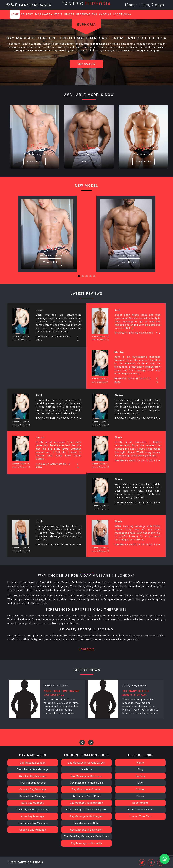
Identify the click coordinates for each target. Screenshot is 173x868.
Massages (44, 14)
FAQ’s (58, 14)
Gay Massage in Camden (87, 790)
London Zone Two (140, 816)
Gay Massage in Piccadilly (87, 843)
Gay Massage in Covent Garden (86, 763)
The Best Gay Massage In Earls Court (86, 836)
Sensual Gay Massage (33, 796)
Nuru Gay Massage (33, 803)
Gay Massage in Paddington (86, 816)
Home (15, 14)
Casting (105, 14)
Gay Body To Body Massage (33, 810)
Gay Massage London (33, 763)
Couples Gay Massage (33, 790)
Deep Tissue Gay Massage (33, 769)
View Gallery (86, 64)
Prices (69, 14)
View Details (35, 162)
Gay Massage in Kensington (86, 803)
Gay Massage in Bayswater (86, 830)
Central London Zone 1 (140, 810)
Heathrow (86, 769)
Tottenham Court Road (87, 796)
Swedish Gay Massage (33, 776)
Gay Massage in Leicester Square (86, 810)
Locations (122, 14)
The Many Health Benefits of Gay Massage (136, 695)
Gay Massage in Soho (86, 823)
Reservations (87, 14)
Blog (140, 769)
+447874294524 (35, 5)
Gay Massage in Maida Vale (87, 783)
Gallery (27, 14)
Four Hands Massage (33, 783)
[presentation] (82, 742)
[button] (79, 276)
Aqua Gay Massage (33, 816)
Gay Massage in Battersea (87, 776)
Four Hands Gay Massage (33, 823)
